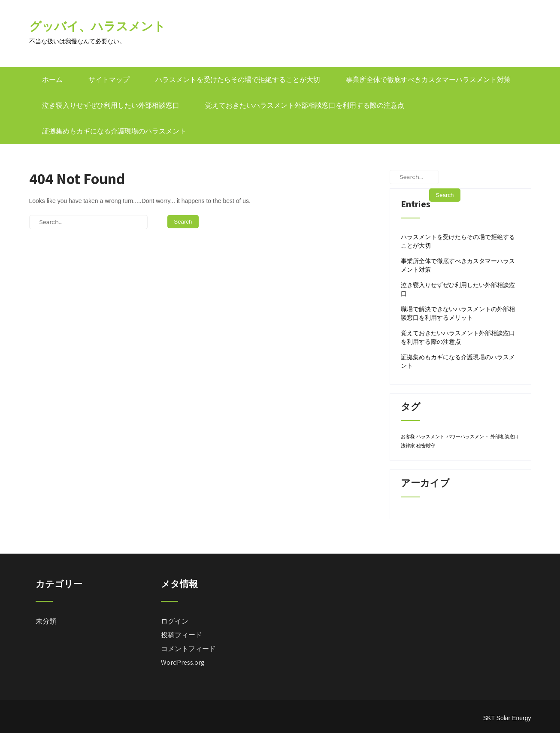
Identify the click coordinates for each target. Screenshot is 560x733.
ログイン (175, 621)
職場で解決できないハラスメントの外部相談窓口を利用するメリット (458, 313)
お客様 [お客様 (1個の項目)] (408, 436)
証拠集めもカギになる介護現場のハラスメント (114, 131)
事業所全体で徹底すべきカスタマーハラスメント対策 (428, 80)
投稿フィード (182, 635)
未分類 (46, 621)
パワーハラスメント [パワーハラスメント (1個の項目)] (468, 436)
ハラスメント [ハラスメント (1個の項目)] (430, 436)
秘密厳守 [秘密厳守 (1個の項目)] (426, 445)
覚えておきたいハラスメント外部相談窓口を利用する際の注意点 (305, 105)
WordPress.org (183, 662)
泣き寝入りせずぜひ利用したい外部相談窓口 (111, 105)
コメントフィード (188, 649)
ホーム (52, 80)
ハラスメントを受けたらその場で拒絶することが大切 (238, 80)
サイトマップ (109, 80)
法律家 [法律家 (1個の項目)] (408, 445)
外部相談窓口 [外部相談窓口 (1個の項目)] (505, 436)
